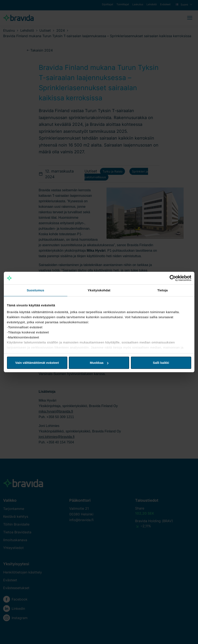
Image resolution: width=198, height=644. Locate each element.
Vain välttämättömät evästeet (37, 363)
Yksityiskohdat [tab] (99, 290)
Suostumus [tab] (35, 290)
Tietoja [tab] (163, 290)
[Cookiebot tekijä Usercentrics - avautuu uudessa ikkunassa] (173, 278)
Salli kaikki (161, 363)
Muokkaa (99, 363)
